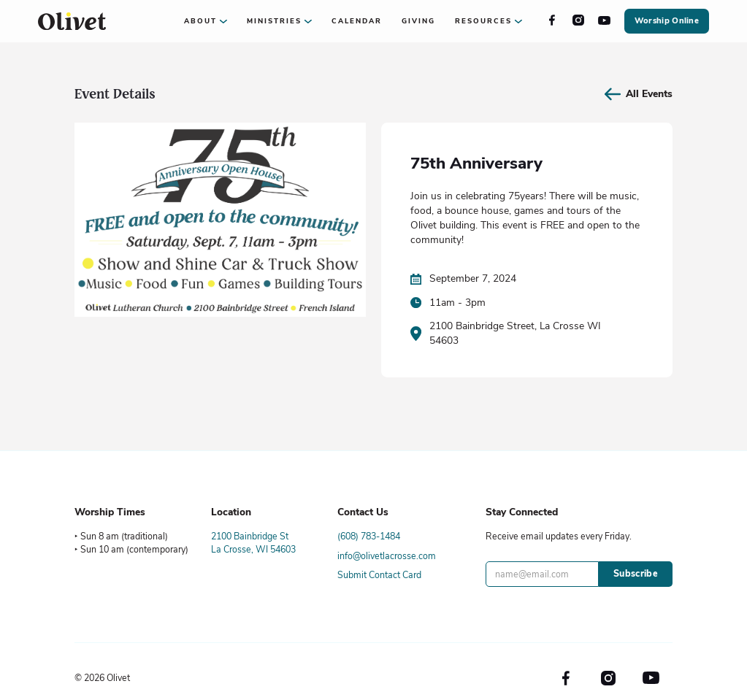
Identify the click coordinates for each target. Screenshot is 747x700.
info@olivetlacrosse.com (387, 556)
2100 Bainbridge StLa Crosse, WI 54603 (253, 543)
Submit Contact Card (379, 575)
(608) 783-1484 (369, 536)
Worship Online (667, 21)
